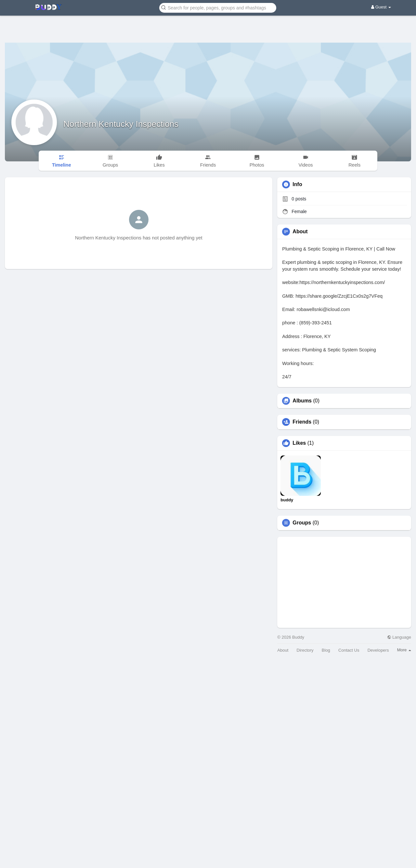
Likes (299, 443)
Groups (302, 523)
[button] (218, 7)
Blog (326, 650)
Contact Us (349, 650)
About (283, 650)
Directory (305, 650)
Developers (378, 650)
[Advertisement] (208, 24)
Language (399, 637)
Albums (302, 401)
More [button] (404, 650)
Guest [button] (381, 7)
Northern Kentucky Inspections (121, 124)
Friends (302, 422)
